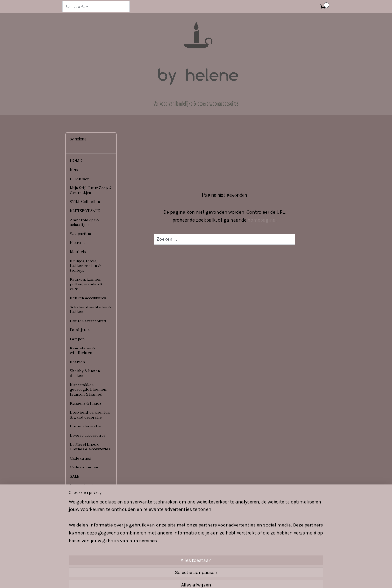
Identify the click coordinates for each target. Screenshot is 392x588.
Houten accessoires (88, 321)
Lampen (77, 339)
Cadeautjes (80, 458)
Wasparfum (81, 234)
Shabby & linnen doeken (85, 373)
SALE (75, 477)
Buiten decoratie (85, 426)
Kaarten (77, 243)
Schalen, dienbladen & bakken (90, 310)
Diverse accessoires (88, 436)
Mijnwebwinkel (247, 578)
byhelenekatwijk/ (136, 544)
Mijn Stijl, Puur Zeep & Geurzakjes (91, 191)
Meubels (78, 252)
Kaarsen (77, 362)
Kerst (75, 170)
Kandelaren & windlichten (82, 351)
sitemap (176, 578)
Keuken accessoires (88, 298)
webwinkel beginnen (205, 578)
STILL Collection (85, 202)
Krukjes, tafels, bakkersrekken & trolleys (85, 266)
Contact (77, 495)
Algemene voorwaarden (82, 506)
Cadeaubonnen (84, 467)
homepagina (262, 220)
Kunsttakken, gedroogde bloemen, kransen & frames (89, 390)
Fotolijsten (80, 330)
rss (186, 578)
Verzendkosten (84, 485)
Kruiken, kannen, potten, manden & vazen (86, 284)
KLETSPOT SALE (85, 211)
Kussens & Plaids (86, 403)
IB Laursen (80, 179)
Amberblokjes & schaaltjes (85, 223)
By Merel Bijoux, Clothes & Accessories (90, 447)
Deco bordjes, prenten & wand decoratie (90, 415)
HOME (76, 161)
